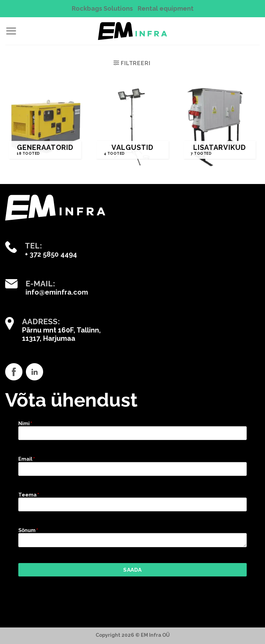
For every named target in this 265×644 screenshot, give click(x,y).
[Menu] (11, 31)
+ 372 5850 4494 (51, 254)
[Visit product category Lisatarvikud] (220, 127)
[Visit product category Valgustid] (132, 127)
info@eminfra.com (57, 292)
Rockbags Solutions (102, 8)
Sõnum (28, 530)
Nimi (25, 423)
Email (26, 459)
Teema (28, 495)
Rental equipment (166, 8)
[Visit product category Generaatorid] (45, 127)
